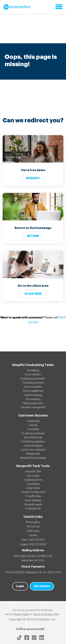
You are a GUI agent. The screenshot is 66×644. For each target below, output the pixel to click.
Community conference (33, 450)
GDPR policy (33, 531)
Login (20, 586)
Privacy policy (33, 522)
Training (33, 425)
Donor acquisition (33, 387)
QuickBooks (33, 484)
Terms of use (33, 527)
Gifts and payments (33, 403)
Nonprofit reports (33, 505)
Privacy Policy (22, 614)
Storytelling (33, 371)
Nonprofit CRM (33, 472)
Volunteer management (33, 407)
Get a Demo (42, 586)
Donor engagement (33, 391)
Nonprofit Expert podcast (33, 458)
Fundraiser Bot (33, 509)
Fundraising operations (33, 442)
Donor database (33, 501)
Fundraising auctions (33, 383)
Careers (33, 535)
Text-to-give (33, 476)
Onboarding (33, 421)
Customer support (33, 446)
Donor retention (33, 375)
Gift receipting (33, 399)
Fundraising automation (33, 379)
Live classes (33, 429)
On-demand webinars (33, 434)
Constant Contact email (33, 492)
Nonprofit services (33, 438)
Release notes (33, 454)
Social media (33, 488)
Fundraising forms (33, 480)
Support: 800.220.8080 (33, 545)
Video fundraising (33, 395)
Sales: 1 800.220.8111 (33, 540)
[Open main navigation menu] (59, 7)
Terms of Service (42, 614)
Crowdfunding (33, 496)
